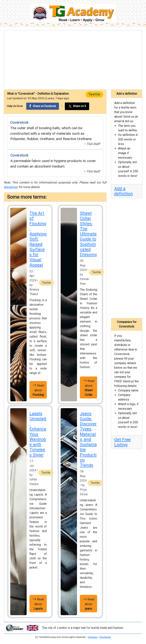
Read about (38, 390)
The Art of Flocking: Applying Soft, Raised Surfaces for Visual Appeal (38, 239)
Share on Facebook (43, 106)
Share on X (77, 106)
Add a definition (124, 191)
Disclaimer (105, 637)
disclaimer (11, 187)
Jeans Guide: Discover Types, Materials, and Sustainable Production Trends (88, 439)
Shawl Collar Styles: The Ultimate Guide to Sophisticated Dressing (88, 234)
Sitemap (93, 637)
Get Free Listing (122, 442)
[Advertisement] (73, 60)
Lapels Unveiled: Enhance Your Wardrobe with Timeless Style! (38, 434)
